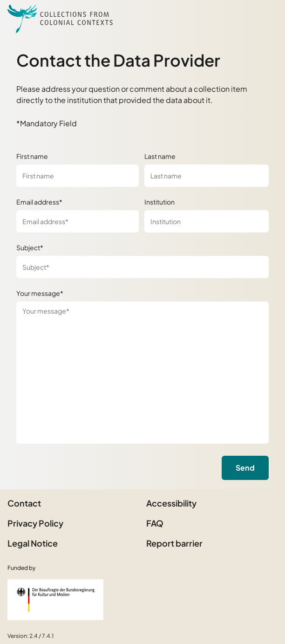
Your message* (40, 293)
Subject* (30, 247)
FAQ (155, 523)
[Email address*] (78, 221)
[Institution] (207, 221)
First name (32, 156)
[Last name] (207, 176)
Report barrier (174, 543)
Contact (24, 503)
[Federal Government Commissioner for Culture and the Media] (55, 600)
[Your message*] (142, 373)
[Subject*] (142, 267)
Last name (160, 156)
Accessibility (171, 503)
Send (245, 468)
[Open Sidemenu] (266, 19)
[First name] (78, 176)
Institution (159, 202)
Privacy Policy (35, 523)
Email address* (39, 202)
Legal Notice (33, 543)
